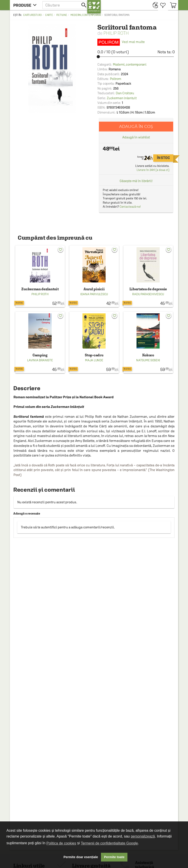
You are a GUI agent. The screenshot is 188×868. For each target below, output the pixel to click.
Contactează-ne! (130, 207)
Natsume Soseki (148, 360)
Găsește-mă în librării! (136, 181)
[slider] (136, 57)
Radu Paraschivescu (148, 294)
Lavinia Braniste (40, 360)
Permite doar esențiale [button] (81, 857)
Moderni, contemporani (86, 15)
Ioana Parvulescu (94, 294)
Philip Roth (116, 33)
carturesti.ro (32, 15)
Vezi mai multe (121, 42)
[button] (65, 5)
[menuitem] (154, 5)
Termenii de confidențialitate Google (109, 843)
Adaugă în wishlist (136, 137)
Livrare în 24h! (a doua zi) (153, 170)
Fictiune (62, 15)
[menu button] (26, 5)
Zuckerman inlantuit (122, 98)
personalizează (143, 836)
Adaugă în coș (136, 126)
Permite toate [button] (114, 857)
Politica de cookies (61, 843)
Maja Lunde (94, 360)
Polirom (116, 79)
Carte (49, 15)
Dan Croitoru (125, 93)
